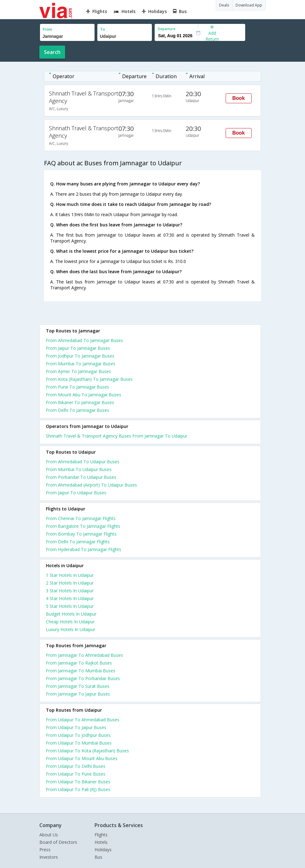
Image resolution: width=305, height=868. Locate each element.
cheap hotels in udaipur (70, 622)
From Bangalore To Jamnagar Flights (83, 526)
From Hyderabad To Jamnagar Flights (84, 549)
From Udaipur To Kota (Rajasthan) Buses (87, 751)
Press (45, 850)
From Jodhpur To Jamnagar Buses (80, 356)
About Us (49, 835)
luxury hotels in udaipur (71, 629)
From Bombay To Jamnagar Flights (81, 534)
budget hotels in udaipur (71, 614)
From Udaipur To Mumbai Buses (79, 743)
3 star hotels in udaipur (70, 591)
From (47, 29)
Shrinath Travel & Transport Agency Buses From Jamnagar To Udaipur (117, 436)
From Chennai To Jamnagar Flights (81, 518)
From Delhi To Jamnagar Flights (78, 542)
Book (239, 98)
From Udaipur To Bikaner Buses (78, 782)
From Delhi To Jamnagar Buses (77, 410)
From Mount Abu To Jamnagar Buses (84, 395)
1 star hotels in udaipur (70, 575)
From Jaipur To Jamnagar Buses (78, 348)
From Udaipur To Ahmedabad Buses (83, 720)
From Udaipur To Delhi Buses (76, 766)
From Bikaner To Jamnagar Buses (80, 402)
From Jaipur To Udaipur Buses (76, 493)
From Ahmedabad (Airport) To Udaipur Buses (91, 485)
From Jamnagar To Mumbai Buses (81, 671)
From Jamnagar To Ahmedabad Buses (84, 655)
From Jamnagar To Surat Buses (78, 686)
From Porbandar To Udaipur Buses (81, 477)
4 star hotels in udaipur (70, 598)
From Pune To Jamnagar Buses (77, 387)
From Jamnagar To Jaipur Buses (78, 694)
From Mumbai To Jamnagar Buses (81, 364)
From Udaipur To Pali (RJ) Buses (78, 789)
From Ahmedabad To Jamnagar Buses (84, 340)
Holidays (103, 850)
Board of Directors (58, 842)
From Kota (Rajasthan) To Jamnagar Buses (89, 379)
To (103, 29)
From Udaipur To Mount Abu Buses (82, 758)
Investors (49, 857)
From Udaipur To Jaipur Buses (76, 727)
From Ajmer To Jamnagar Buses (78, 371)
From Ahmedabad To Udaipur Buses (83, 462)
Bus (98, 857)
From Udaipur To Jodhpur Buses (78, 735)
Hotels (101, 842)
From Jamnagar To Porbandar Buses (83, 678)
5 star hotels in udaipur (70, 606)
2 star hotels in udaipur (70, 583)
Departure (167, 29)
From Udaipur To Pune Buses (76, 774)
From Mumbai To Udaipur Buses (79, 469)
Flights (101, 835)
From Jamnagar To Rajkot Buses (79, 663)
